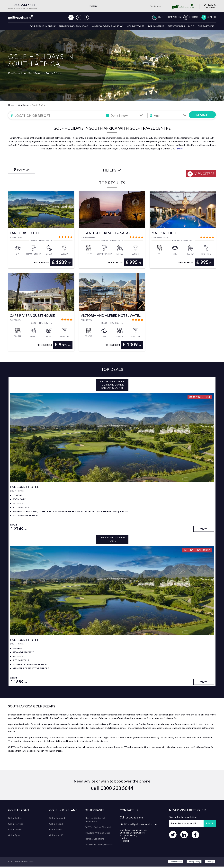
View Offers (199, 172)
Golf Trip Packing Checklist (98, 829)
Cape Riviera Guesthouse (32, 317)
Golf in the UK (57, 837)
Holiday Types (131, 27)
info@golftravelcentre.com (144, 826)
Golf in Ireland (56, 825)
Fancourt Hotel (25, 234)
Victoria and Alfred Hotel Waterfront (112, 317)
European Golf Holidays (66, 27)
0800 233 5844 (22, 5)
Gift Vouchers (174, 27)
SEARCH (202, 117)
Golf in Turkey (15, 820)
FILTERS (112, 171)
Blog (190, 27)
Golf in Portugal (16, 825)
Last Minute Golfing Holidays (99, 846)
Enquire (192, 17)
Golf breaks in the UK (34, 27)
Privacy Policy (194, 863)
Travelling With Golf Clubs (98, 834)
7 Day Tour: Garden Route (112, 541)
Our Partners (206, 27)
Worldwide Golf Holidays (102, 27)
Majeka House (164, 234)
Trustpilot (94, 6)
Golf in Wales (56, 831)
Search (211, 17)
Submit (209, 825)
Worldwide (23, 106)
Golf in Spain (15, 837)
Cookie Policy (176, 863)
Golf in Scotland (57, 820)
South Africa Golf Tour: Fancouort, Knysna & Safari (112, 386)
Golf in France (15, 831)
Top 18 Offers (152, 27)
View (203, 530)
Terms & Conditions (95, 840)
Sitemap (210, 863)
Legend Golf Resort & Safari (106, 234)
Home (11, 106)
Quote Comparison (164, 17)
